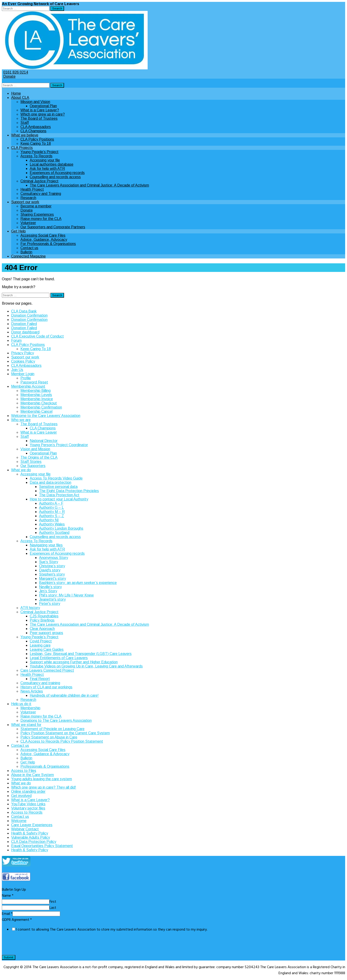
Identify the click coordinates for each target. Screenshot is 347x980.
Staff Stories (31, 462)
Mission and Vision (35, 102)
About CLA (20, 98)
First (53, 902)
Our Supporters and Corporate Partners (53, 227)
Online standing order (28, 791)
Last (53, 908)
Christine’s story (52, 566)
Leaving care (40, 645)
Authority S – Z (52, 516)
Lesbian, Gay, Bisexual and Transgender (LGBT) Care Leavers (81, 654)
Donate (9, 76)
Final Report (40, 679)
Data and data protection (50, 482)
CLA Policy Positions (37, 139)
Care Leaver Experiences (32, 825)
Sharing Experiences (37, 214)
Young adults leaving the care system (42, 779)
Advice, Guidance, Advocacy (44, 240)
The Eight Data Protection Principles (69, 491)
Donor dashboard (25, 332)
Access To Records (36, 156)
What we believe (25, 135)
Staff (25, 123)
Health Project (32, 189)
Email (7, 914)
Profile (26, 378)
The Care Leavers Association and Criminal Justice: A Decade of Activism (89, 185)
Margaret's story (52, 579)
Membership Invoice (37, 399)
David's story (50, 570)
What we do (21, 470)
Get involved (21, 796)
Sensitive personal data (58, 487)
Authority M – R (52, 512)
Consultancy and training (40, 683)
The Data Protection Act (59, 495)
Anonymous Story (54, 558)
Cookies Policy (23, 361)
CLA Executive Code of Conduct (37, 336)
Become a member (36, 206)
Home (16, 93)
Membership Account (28, 386)
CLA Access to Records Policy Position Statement (62, 741)
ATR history (30, 608)
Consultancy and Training (41, 194)
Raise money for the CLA (41, 219)
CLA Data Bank (24, 311)
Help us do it (21, 704)
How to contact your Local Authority (59, 499)
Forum (16, 340)
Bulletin (26, 252)
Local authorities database (52, 164)
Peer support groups (46, 633)
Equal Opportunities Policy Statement (42, 846)
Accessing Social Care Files (43, 235)
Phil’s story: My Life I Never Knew (66, 595)
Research (28, 198)
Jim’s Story (48, 591)
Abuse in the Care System (32, 775)
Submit (9, 957)
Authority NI (49, 520)
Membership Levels (36, 395)
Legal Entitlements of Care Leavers (59, 658)
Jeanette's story (52, 599)
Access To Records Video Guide (56, 478)
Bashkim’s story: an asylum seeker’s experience (78, 583)
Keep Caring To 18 (36, 143)
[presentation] (37, 945)
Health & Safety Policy (30, 833)
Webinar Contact (25, 829)
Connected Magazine (28, 256)
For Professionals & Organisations (48, 244)
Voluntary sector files (28, 808)
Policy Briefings (42, 620)
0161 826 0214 (15, 72)
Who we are (21, 420)
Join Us (17, 370)
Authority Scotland (54, 533)
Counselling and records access (55, 177)
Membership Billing (36, 391)
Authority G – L (51, 508)
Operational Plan (43, 106)
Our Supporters (33, 466)
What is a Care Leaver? (40, 110)
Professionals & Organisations (45, 766)
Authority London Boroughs (61, 528)
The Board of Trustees (39, 118)
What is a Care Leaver (39, 432)
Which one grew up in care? (43, 114)
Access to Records (27, 812)
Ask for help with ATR (47, 169)
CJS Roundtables (44, 616)
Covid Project (41, 641)
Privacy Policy (23, 353)
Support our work (25, 202)
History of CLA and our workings (46, 687)
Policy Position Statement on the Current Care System (65, 733)
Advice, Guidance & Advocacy (45, 754)
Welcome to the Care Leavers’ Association (46, 416)
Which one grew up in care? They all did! (44, 787)
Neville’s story (50, 587)
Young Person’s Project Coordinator (59, 445)
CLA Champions (33, 131)
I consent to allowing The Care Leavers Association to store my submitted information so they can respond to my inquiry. (112, 930)
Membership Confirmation (41, 407)
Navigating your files (46, 545)
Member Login (23, 374)
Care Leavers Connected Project (47, 670)
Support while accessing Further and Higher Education (74, 662)
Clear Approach (42, 629)
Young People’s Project (39, 152)
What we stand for (26, 725)
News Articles (32, 691)
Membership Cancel (36, 411)
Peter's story (50, 604)
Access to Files (24, 771)
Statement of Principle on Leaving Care (52, 729)
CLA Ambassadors (36, 127)
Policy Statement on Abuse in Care (49, 737)
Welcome (19, 821)
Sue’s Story (49, 562)
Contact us (29, 248)
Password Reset (34, 382)
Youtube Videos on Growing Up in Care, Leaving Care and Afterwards (86, 666)
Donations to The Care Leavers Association (56, 720)
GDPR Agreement (17, 920)
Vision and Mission (35, 449)
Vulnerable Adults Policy (31, 837)
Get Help (18, 231)
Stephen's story (52, 574)
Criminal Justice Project (39, 181)
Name (8, 896)
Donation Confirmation (29, 315)
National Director (44, 441)
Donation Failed (24, 324)
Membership (30, 708)
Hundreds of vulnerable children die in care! (64, 695)
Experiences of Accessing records (57, 173)
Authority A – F (51, 503)
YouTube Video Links (28, 804)
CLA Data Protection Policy (34, 842)
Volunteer (28, 223)
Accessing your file (45, 160)
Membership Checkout (39, 403)
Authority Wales (52, 524)
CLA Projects (22, 148)
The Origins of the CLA (39, 457)
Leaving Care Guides (47, 650)
